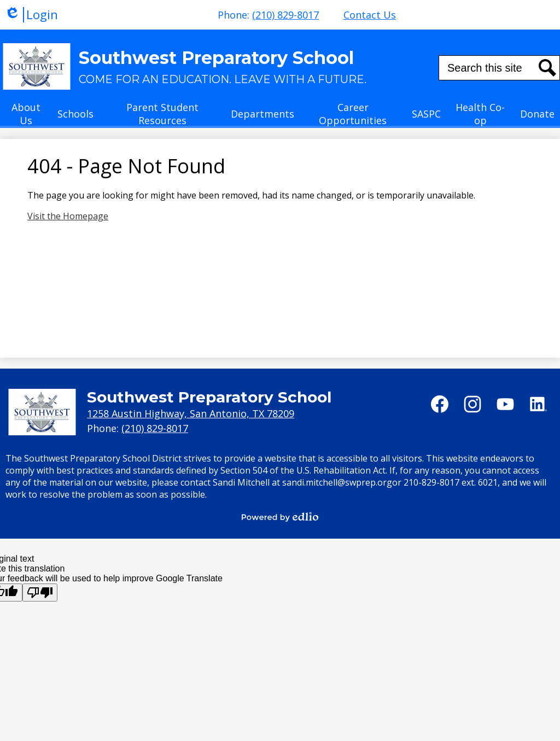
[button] (26, 117)
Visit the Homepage (68, 216)
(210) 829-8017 (285, 15)
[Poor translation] (40, 593)
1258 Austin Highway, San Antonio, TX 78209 (191, 413)
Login (31, 15)
